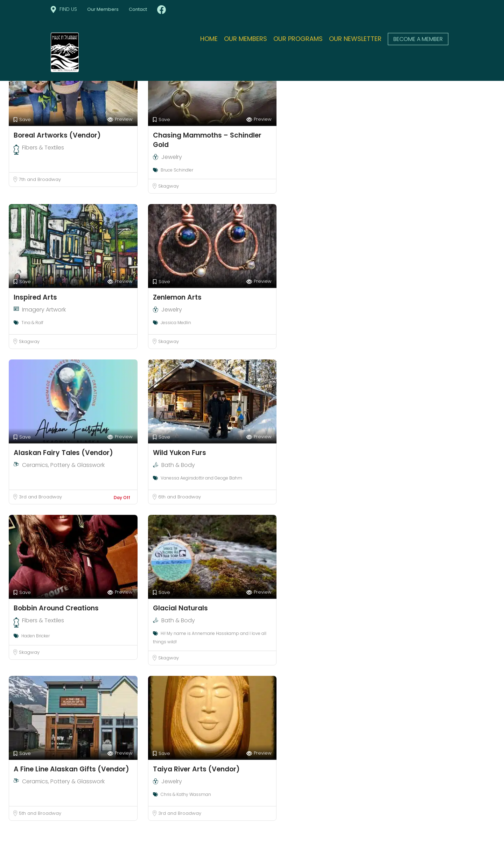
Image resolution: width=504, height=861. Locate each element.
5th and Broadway (40, 813)
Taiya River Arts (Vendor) (196, 769)
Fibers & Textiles (43, 148)
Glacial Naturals (180, 608)
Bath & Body (178, 465)
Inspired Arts (35, 297)
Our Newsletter (355, 39)
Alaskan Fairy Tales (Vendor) (63, 453)
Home (209, 39)
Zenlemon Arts (177, 297)
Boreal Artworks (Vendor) (57, 135)
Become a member (418, 39)
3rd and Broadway (40, 497)
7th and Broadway (40, 179)
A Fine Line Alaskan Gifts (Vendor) (71, 769)
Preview (120, 120)
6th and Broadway (180, 497)
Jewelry (172, 157)
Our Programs (298, 39)
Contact (138, 9)
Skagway (169, 186)
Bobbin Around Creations (56, 608)
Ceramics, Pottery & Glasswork (63, 465)
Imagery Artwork (44, 310)
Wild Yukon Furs (180, 453)
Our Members (103, 9)
